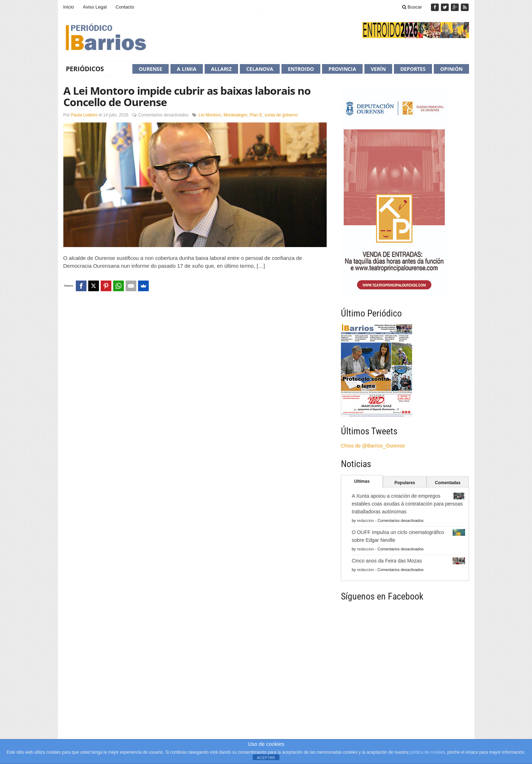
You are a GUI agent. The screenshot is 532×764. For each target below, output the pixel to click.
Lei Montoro (210, 115)
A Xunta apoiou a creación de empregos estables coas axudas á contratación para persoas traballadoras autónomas (407, 504)
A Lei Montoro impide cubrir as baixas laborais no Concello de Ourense (187, 96)
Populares (405, 483)
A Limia (187, 69)
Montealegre (235, 115)
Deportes (413, 69)
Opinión (451, 69)
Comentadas (448, 483)
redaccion (365, 520)
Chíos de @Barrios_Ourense (373, 446)
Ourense (151, 69)
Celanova (260, 69)
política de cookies (427, 752)
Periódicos (85, 69)
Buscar (412, 7)
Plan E (256, 115)
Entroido (301, 69)
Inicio (69, 7)
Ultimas (362, 481)
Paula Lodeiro (84, 115)
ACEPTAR (266, 758)
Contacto (125, 7)
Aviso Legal (95, 7)
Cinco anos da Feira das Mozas (387, 561)
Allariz (221, 69)
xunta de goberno (281, 115)
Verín (378, 69)
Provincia (342, 69)
